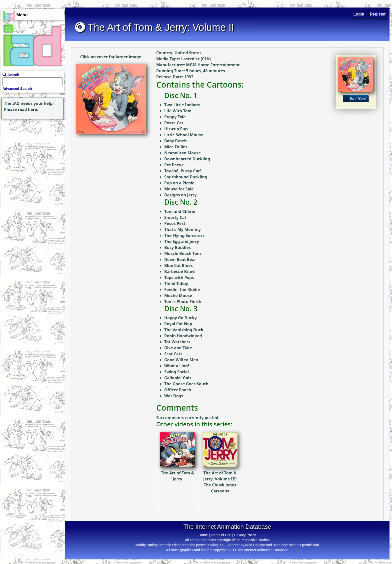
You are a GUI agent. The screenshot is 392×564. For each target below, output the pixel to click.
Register (378, 14)
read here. (28, 109)
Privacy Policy (245, 535)
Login (359, 14)
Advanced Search (17, 89)
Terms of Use (221, 535)
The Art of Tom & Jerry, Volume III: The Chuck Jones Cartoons (220, 471)
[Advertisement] (31, 152)
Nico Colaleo (255, 545)
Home (203, 535)
